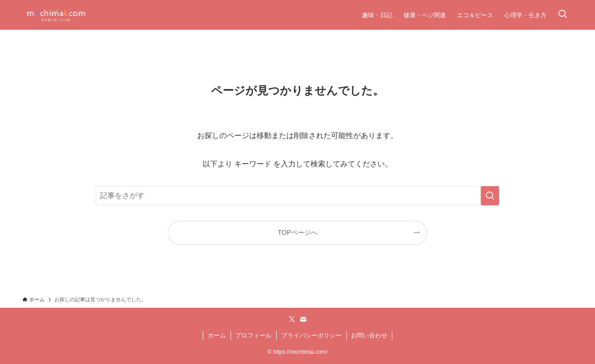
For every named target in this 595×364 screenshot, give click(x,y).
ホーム (217, 335)
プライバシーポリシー (311, 335)
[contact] (303, 319)
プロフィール (253, 335)
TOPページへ (297, 232)
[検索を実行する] (490, 196)
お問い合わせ (369, 335)
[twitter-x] (292, 319)
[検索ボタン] (562, 15)
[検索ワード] (297, 196)
